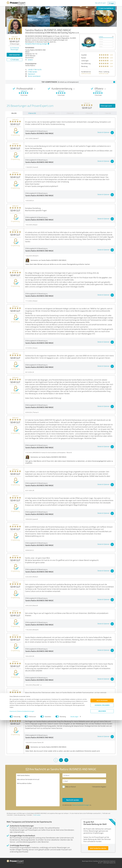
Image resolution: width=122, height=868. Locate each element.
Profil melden (37, 815)
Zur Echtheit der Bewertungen (15, 49)
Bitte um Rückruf (71, 787)
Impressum (13, 859)
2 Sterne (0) (89, 113)
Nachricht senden (73, 800)
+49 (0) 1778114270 (35, 70)
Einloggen (111, 3)
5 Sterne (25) (32, 113)
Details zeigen (74, 864)
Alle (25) (14, 113)
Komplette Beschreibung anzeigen (37, 44)
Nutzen (84, 58)
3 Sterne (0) (70, 113)
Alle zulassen (102, 848)
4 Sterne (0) (51, 113)
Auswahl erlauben (102, 853)
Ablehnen (102, 859)
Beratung (84, 66)
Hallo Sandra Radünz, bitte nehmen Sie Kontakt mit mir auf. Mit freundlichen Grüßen (38, 790)
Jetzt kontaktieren (106, 8)
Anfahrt (30, 60)
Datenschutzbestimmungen (26, 859)
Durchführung (86, 63)
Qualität (84, 55)
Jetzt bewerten (15, 55)
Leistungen (85, 61)
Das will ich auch (100, 3)
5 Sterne (101, 37)
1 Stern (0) (108, 113)
